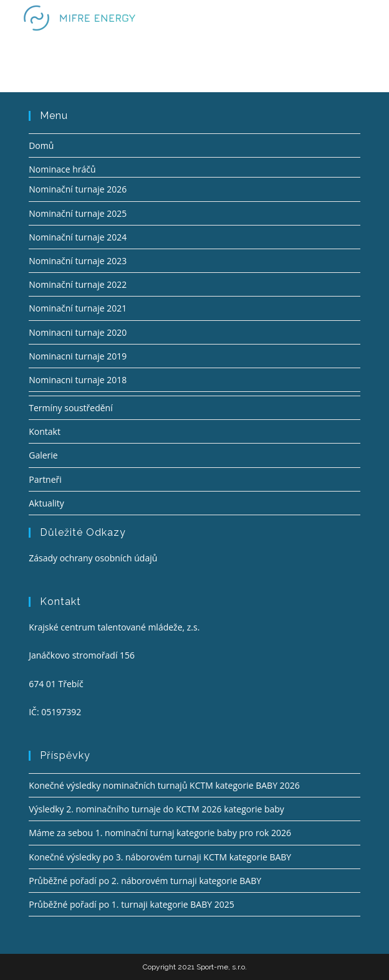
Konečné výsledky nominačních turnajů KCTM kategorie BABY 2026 (164, 785)
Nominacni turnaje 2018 (78, 380)
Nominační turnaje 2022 (78, 284)
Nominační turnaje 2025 (78, 213)
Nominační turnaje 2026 (78, 189)
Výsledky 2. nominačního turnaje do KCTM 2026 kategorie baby (156, 809)
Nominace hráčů (62, 169)
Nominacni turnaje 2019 (78, 356)
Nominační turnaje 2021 (78, 308)
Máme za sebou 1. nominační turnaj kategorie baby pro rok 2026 (160, 833)
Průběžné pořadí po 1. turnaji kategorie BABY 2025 (132, 904)
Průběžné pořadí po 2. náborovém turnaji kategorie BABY (145, 881)
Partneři (45, 479)
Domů (41, 145)
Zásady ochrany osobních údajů (93, 558)
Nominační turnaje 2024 (78, 237)
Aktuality (46, 503)
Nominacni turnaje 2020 (78, 332)
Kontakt (45, 431)
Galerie (43, 455)
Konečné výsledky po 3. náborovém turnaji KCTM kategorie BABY (160, 857)
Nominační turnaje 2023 (78, 261)
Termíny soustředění (71, 408)
